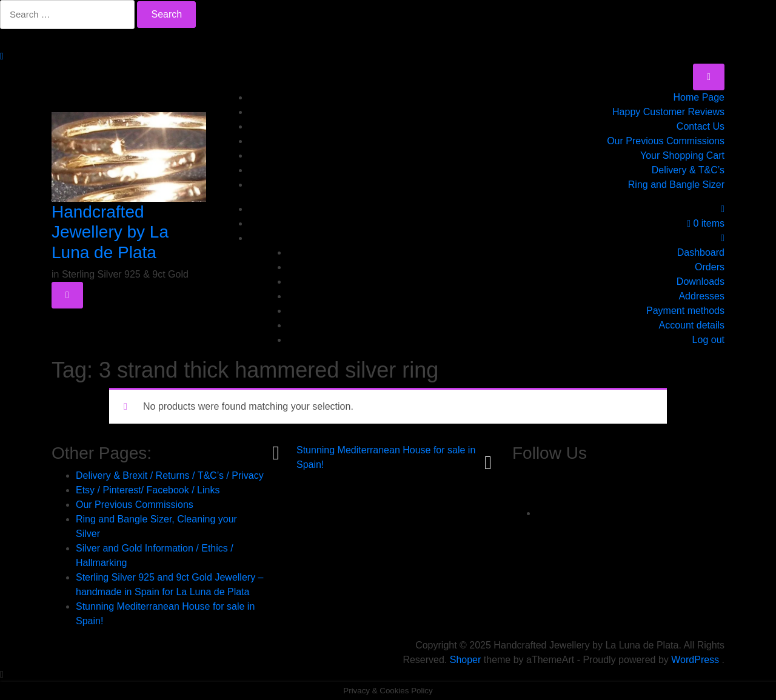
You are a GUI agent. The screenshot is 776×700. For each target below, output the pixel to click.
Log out (708, 340)
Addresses (701, 296)
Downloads (701, 282)
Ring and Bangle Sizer (676, 185)
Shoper (466, 660)
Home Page (699, 97)
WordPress (695, 660)
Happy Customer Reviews (668, 112)
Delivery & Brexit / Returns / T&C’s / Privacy (170, 475)
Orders (710, 267)
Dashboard (701, 252)
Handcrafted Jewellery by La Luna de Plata (110, 232)
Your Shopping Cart (682, 155)
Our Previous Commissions (666, 141)
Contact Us (701, 126)
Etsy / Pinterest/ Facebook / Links (148, 490)
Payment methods (685, 311)
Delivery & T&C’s (688, 170)
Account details (691, 325)
